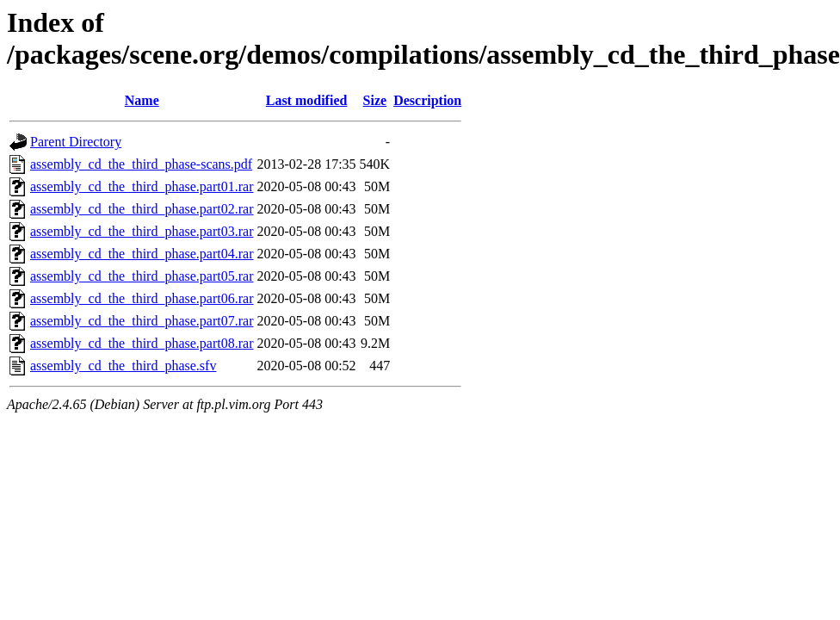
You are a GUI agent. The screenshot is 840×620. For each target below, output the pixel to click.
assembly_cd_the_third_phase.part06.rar (142, 298)
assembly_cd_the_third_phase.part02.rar (142, 209)
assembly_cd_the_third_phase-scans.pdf (141, 164)
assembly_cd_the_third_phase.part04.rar (142, 254)
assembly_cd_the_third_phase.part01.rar (142, 186)
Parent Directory (76, 142)
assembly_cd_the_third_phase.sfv (123, 366)
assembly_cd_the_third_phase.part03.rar (142, 231)
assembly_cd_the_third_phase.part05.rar (142, 276)
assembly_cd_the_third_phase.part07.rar (142, 321)
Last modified (307, 100)
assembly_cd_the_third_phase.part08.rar (142, 343)
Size (375, 100)
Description (427, 100)
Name (142, 100)
